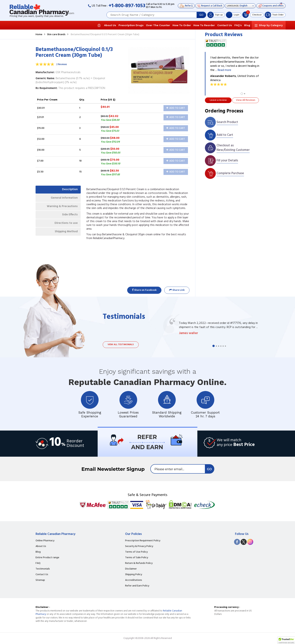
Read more (224, 70)
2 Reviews (62, 64)
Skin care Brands (56, 35)
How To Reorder (204, 25)
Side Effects (69, 217)
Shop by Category (271, 25)
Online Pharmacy (45, 541)
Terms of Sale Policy (137, 558)
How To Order (182, 25)
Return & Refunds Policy (139, 563)
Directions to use (65, 227)
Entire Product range (47, 558)
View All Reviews (246, 100)
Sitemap (40, 580)
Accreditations (134, 580)
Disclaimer (131, 569)
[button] (286, 640)
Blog (247, 25)
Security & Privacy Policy (139, 546)
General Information (63, 199)
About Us (110, 25)
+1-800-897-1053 (127, 6)
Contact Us (225, 25)
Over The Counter (158, 25)
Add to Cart (176, 108)
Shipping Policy (134, 575)
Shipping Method (65, 236)
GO (201, 15)
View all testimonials (121, 345)
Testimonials (43, 569)
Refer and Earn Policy (137, 586)
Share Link (177, 290)
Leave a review (218, 100)
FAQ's (238, 25)
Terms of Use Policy (136, 552)
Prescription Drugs (131, 25)
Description (69, 190)
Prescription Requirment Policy (143, 541)
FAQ (38, 563)
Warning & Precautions (61, 208)
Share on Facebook (144, 290)
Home (39, 35)
